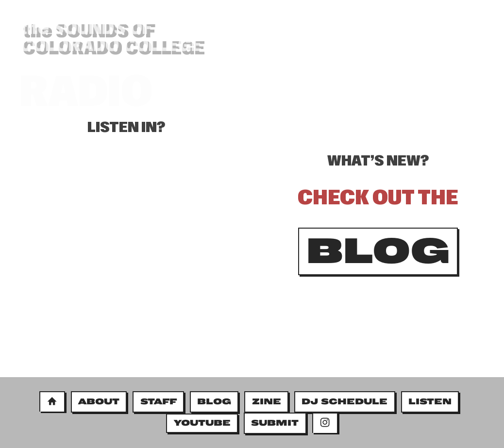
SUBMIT (275, 423)
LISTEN (430, 401)
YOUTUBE (202, 423)
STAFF (159, 401)
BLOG (414, 62)
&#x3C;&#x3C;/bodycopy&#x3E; (126, 272)
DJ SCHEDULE (344, 401)
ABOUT (99, 401)
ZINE (267, 401)
